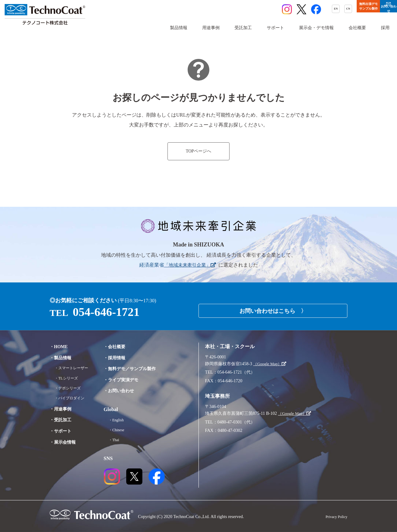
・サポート (62, 431)
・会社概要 (122, 346)
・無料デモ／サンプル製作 (139, 368)
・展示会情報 (65, 442)
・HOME (60, 346)
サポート (275, 28)
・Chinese (123, 430)
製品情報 (179, 28)
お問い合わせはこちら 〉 (273, 309)
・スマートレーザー (74, 368)
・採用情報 (122, 358)
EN (273, 10)
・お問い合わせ (127, 390)
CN (290, 10)
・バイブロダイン (72, 398)
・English (123, 420)
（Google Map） (271, 364)
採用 (385, 28)
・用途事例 (62, 409)
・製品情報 (62, 358)
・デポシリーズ (70, 388)
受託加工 (243, 28)
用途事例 (211, 28)
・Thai (120, 440)
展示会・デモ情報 (316, 28)
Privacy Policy (335, 517)
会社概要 (357, 28)
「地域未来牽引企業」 (190, 265)
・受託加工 (62, 420)
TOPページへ (198, 151)
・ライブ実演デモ (129, 380)
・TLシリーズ (68, 378)
